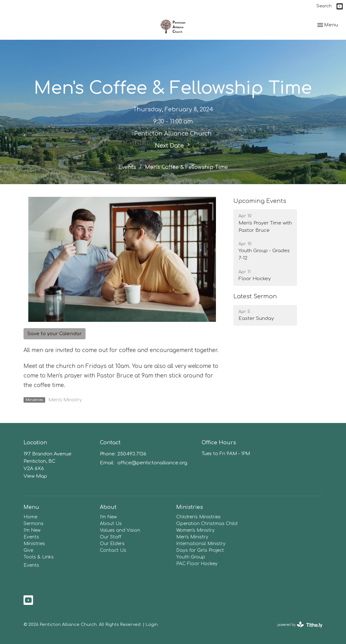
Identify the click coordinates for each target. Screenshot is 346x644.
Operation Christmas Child (207, 524)
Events (127, 167)
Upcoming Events (260, 201)
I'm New (32, 530)
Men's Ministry (65, 400)
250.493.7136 (132, 454)
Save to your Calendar (55, 334)
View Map (35, 476)
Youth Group (191, 557)
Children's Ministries (198, 517)
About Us (111, 524)
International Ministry (201, 544)
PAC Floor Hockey (197, 564)
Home (30, 517)
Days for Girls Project (200, 550)
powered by (300, 625)
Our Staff (111, 537)
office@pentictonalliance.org (152, 463)
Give (28, 550)
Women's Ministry (195, 530)
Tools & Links (39, 557)
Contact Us (113, 550)
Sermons (34, 524)
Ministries (34, 544)
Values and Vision (120, 530)
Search (324, 6)
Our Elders (112, 544)
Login (152, 625)
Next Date (173, 145)
